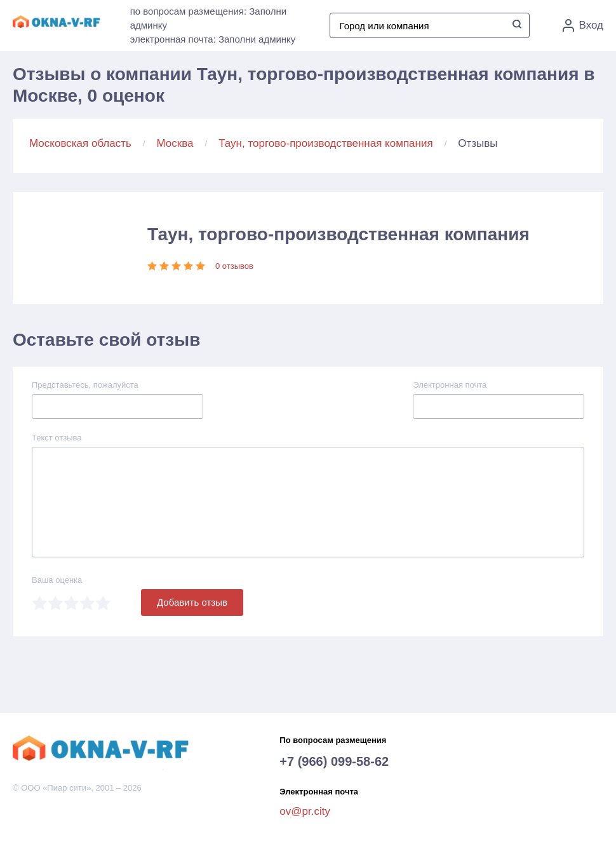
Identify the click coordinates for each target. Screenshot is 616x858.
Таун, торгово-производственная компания (325, 143)
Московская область (80, 143)
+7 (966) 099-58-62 (334, 761)
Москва (175, 143)
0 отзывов (234, 266)
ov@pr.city (305, 811)
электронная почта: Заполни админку (213, 39)
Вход (583, 25)
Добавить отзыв (192, 602)
